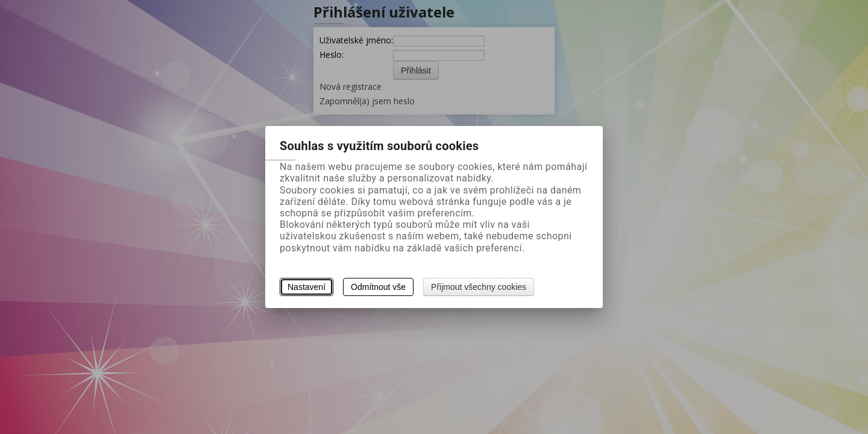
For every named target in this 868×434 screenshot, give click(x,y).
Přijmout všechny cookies (479, 287)
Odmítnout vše (378, 287)
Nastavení (307, 287)
